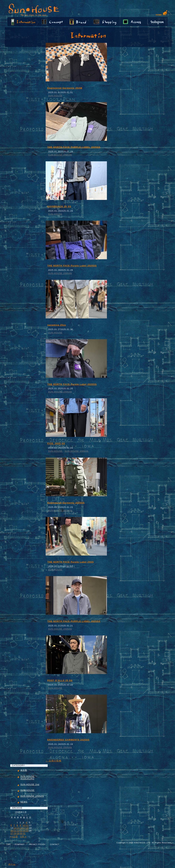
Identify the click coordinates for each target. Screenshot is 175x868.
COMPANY (20, 844)
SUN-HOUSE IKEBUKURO (27, 778)
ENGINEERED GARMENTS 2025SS (68, 740)
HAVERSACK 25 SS (59, 206)
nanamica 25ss (57, 325)
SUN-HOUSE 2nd (30, 785)
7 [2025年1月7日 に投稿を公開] (14, 825)
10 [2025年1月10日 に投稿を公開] (24, 825)
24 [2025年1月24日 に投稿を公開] (24, 831)
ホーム (12, 864)
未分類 (24, 770)
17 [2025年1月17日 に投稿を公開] (24, 828)
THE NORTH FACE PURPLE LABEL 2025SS (74, 147)
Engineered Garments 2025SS (66, 503)
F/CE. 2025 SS (56, 443)
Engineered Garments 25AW (65, 88)
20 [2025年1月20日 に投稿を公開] (12, 831)
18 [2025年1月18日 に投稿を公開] (27, 828)
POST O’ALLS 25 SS (60, 680)
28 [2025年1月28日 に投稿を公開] (15, 833)
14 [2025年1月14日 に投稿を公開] (15, 828)
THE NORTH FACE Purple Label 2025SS (72, 266)
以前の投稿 (53, 760)
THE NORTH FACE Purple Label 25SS (71, 562)
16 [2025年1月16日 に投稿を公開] (21, 828)
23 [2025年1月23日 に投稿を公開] (21, 831)
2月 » (23, 836)
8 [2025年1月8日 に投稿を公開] (17, 825)
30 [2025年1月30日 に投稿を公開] (21, 833)
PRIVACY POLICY (37, 844)
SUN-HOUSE (55, 96)
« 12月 (14, 836)
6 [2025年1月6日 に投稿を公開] (11, 825)
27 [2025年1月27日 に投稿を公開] (12, 833)
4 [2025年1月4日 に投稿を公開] (27, 823)
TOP (8, 844)
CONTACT (55, 844)
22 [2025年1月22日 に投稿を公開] (18, 831)
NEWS (24, 802)
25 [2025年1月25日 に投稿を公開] (27, 831)
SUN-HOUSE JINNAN (60, 155)
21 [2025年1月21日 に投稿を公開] (15, 831)
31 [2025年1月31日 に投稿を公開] (24, 833)
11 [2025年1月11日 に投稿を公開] (27, 825)
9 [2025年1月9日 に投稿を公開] (20, 825)
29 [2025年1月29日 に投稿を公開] (18, 833)
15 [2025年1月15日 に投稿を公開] (18, 828)
